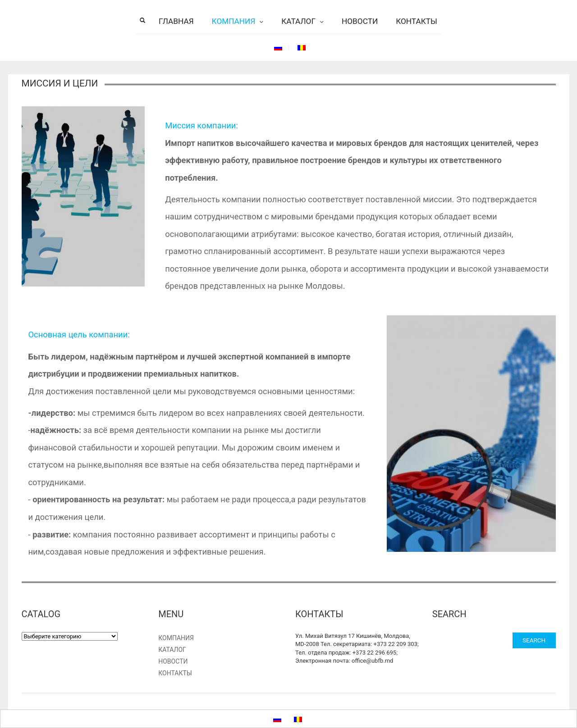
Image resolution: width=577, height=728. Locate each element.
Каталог (298, 21)
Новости (360, 21)
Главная (176, 21)
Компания (234, 21)
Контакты (417, 21)
